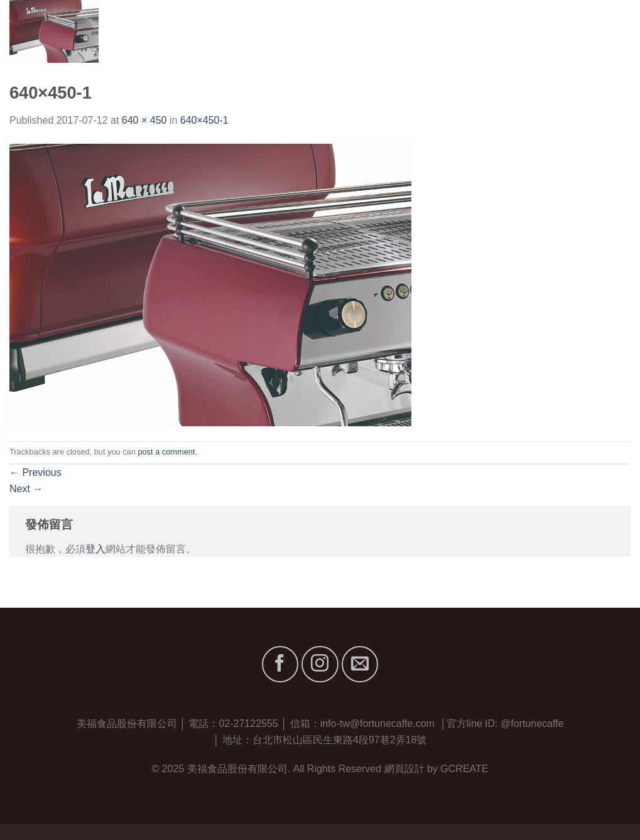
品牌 (465, 31)
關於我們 (413, 31)
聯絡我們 (610, 31)
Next (26, 489)
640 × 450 (144, 120)
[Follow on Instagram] (320, 664)
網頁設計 (404, 769)
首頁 (366, 31)
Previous (35, 472)
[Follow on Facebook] (280, 664)
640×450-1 (204, 120)
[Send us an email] (360, 664)
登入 (95, 549)
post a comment (166, 452)
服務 (506, 31)
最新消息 (552, 31)
